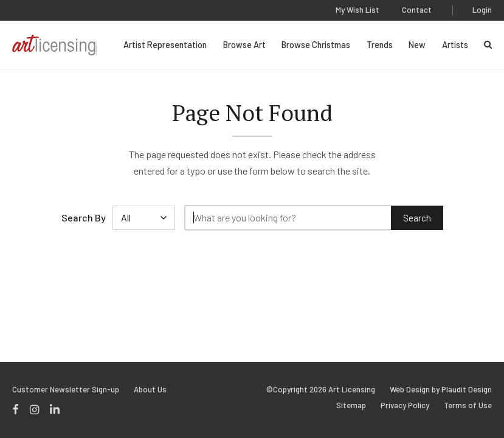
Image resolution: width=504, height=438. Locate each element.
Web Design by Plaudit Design (441, 390)
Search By (84, 217)
